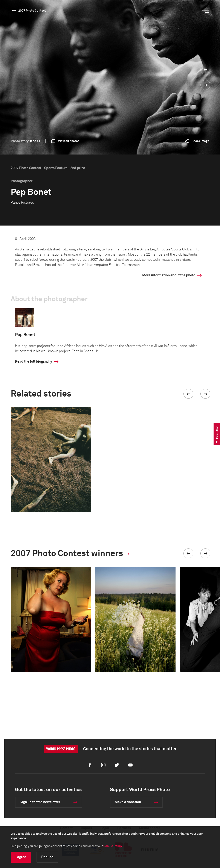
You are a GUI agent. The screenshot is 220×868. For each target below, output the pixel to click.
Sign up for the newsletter (40, 802)
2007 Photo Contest (32, 11)
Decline (47, 857)
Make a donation (128, 802)
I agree (21, 857)
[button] (188, 394)
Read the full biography (34, 362)
